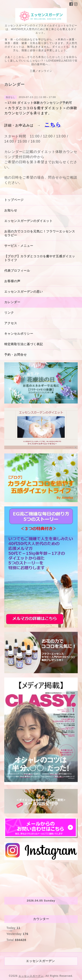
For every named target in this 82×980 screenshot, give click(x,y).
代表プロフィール (17, 271)
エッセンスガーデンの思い (24, 292)
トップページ (14, 200)
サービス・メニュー (19, 246)
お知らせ (11, 210)
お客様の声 (12, 281)
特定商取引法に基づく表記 (24, 344)
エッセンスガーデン (31, 976)
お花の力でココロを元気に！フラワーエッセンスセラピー (40, 233)
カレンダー (12, 302)
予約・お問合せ (16, 355)
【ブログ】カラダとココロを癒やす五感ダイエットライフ (40, 258)
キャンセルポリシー (19, 334)
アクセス (11, 323)
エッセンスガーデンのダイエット (28, 221)
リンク (9, 313)
